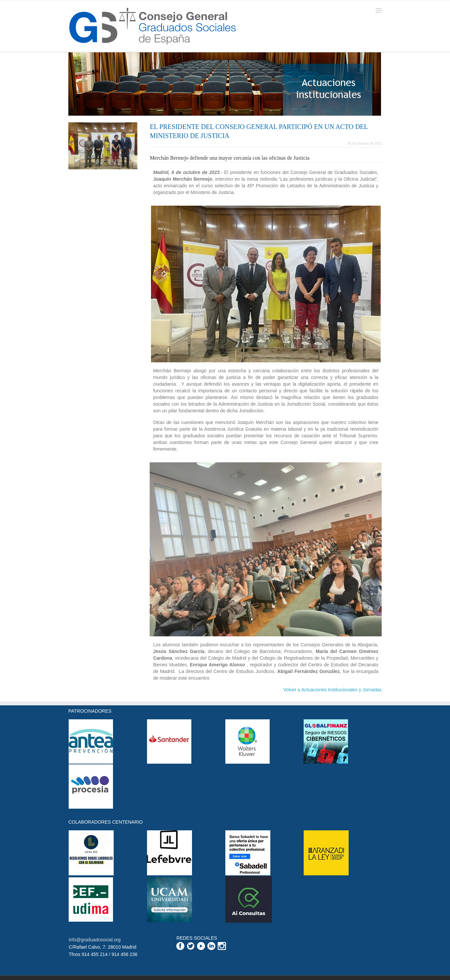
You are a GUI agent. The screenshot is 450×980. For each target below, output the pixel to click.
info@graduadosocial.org (95, 940)
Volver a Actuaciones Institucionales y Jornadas (332, 690)
